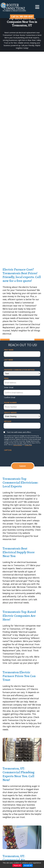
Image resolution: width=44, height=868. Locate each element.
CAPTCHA (8, 450)
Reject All (17, 865)
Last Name (9, 360)
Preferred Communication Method (19, 370)
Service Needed (10, 413)
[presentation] (22, 456)
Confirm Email (10, 397)
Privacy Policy (28, 445)
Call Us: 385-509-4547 (22, 16)
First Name (9, 350)
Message (8, 421)
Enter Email (9, 387)
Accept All (28, 865)
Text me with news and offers (19, 432)
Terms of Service (18, 445)
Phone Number (10, 402)
